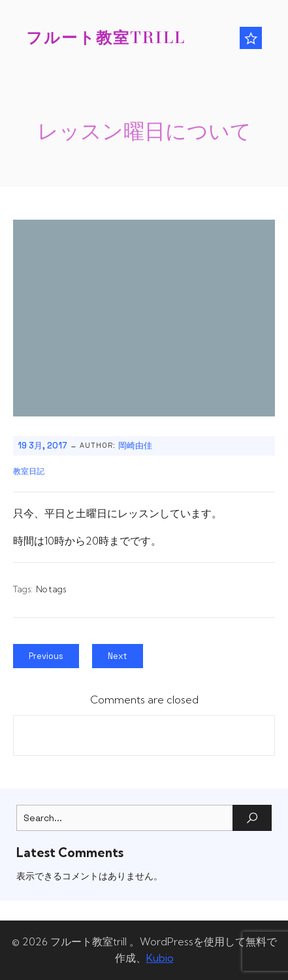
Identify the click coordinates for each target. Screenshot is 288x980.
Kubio (160, 958)
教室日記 (29, 471)
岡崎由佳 (135, 446)
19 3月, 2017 (42, 446)
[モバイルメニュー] (251, 38)
